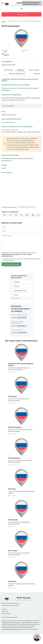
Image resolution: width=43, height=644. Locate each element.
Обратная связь (6, 614)
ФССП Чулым (12, 396)
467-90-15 (19, 326)
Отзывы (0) (37, 74)
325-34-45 (19, 318)
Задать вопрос (21, 14)
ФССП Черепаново (14, 458)
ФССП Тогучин (13, 520)
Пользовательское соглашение (10, 605)
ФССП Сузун (12, 581)
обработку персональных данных (10, 254)
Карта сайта (5, 611)
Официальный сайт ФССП (10, 88)
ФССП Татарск (13, 551)
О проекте (4, 609)
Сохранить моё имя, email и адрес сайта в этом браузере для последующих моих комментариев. (22, 260)
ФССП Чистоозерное (15, 427)
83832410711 (21, 100)
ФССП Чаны (12, 489)
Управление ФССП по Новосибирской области (21, 365)
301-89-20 (19, 333)
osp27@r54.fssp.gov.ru (8, 122)
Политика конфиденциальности (11, 603)
